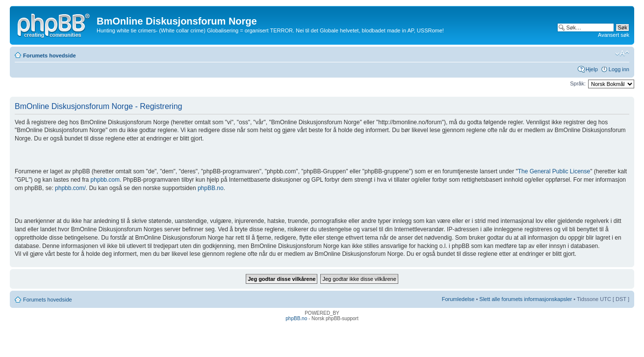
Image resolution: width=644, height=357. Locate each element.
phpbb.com (105, 180)
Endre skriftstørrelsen (622, 54)
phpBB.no (211, 188)
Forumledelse (458, 299)
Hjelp (592, 69)
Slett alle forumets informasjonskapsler (526, 299)
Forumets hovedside (50, 55)
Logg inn (619, 69)
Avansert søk (614, 35)
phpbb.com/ (70, 188)
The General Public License (554, 171)
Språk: (578, 83)
